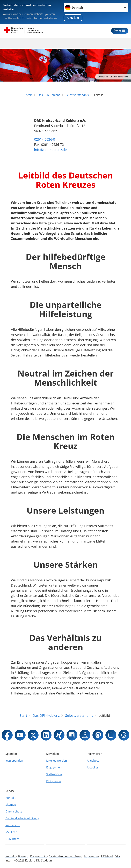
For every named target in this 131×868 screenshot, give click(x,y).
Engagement (54, 767)
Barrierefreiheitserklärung (22, 818)
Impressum (13, 825)
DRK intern (12, 839)
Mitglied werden (57, 761)
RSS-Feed (11, 832)
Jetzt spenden (14, 761)
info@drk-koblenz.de (50, 150)
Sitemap (11, 805)
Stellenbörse (54, 774)
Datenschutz (14, 811)
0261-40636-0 (45, 139)
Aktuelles (93, 767)
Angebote (93, 761)
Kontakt (10, 798)
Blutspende (54, 781)
